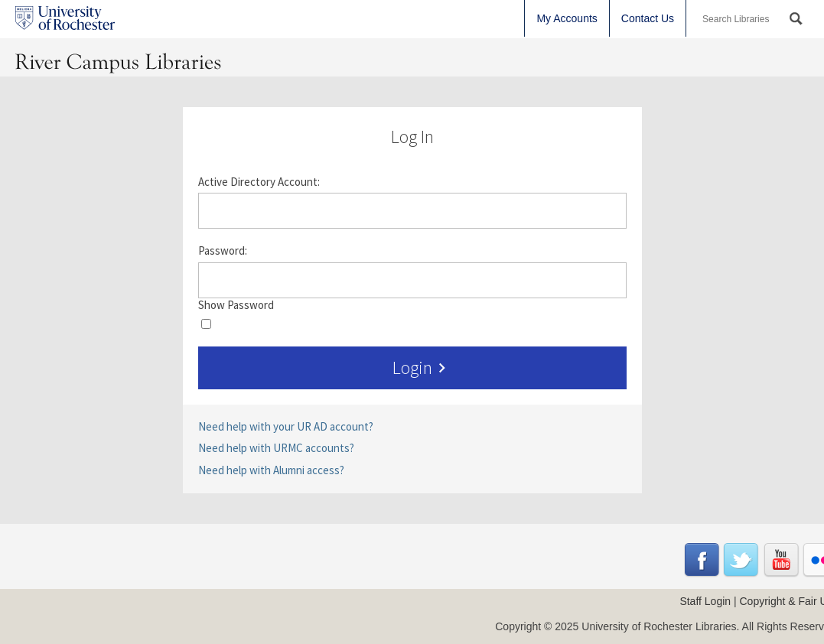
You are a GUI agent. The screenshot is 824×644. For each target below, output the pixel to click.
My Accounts (567, 18)
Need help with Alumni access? (271, 470)
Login (422, 368)
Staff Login (705, 601)
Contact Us (648, 18)
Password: (223, 251)
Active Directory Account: (259, 182)
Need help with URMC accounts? (276, 448)
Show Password (236, 305)
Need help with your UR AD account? (286, 426)
